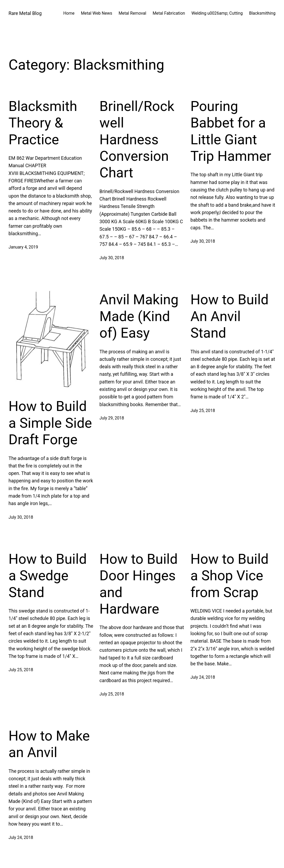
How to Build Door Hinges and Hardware (138, 584)
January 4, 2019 (23, 247)
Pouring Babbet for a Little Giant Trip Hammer (231, 131)
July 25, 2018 (203, 411)
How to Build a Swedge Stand (48, 576)
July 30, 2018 (112, 258)
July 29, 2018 (112, 418)
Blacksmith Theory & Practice (43, 123)
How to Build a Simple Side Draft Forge (50, 423)
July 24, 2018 (203, 677)
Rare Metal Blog (25, 13)
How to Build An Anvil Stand (230, 316)
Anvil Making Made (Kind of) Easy (139, 316)
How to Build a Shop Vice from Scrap (230, 576)
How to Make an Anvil (49, 744)
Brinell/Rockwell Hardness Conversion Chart (137, 140)
